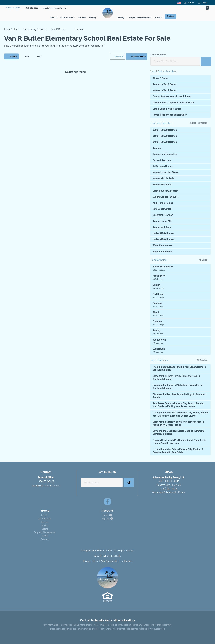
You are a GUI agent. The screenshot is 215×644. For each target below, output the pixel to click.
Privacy (87, 561)
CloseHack (115, 556)
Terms (95, 561)
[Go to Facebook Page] (207, 8)
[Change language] (179, 3)
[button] (118, 56)
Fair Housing (126, 561)
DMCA (102, 561)
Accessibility (112, 561)
